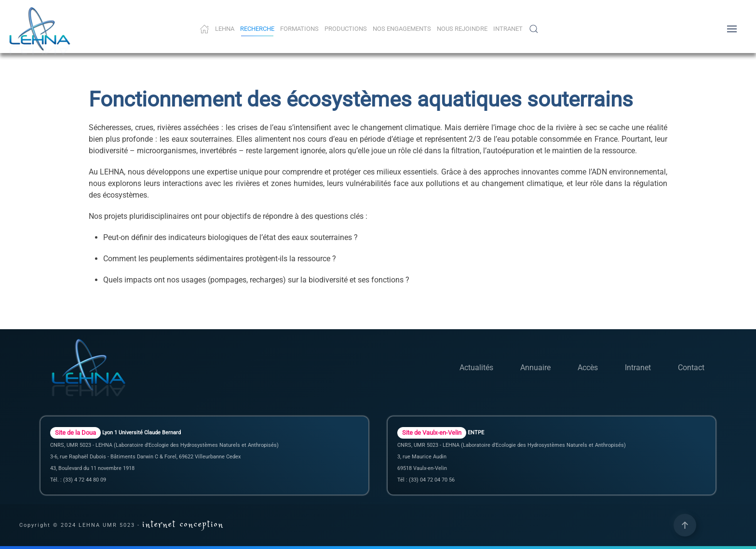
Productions (346, 29)
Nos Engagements (402, 29)
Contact (691, 368)
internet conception (183, 525)
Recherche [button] (257, 29)
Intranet (508, 29)
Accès (588, 368)
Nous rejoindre (462, 29)
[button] (534, 29)
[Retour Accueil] (41, 31)
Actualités (476, 368)
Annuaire (535, 368)
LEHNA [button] (225, 29)
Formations (299, 29)
